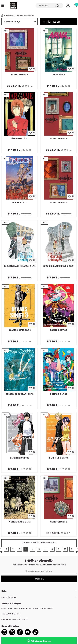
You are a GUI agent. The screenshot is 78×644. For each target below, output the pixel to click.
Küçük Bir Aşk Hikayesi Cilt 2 (19, 266)
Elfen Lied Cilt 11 (59, 458)
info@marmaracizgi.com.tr (14, 619)
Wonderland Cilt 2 (20, 522)
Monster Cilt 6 (59, 202)
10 (65, 549)
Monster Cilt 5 (58, 522)
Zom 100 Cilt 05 (59, 394)
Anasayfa (7, 15)
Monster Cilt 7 (59, 138)
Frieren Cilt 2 (20, 202)
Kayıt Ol (39, 579)
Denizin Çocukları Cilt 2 (20, 394)
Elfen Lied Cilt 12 (20, 458)
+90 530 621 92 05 (11, 614)
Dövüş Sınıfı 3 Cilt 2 (20, 330)
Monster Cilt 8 (20, 75)
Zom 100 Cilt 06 (58, 330)
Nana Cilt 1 (59, 75)
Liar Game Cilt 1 (20, 138)
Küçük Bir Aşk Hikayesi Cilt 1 (58, 266)
